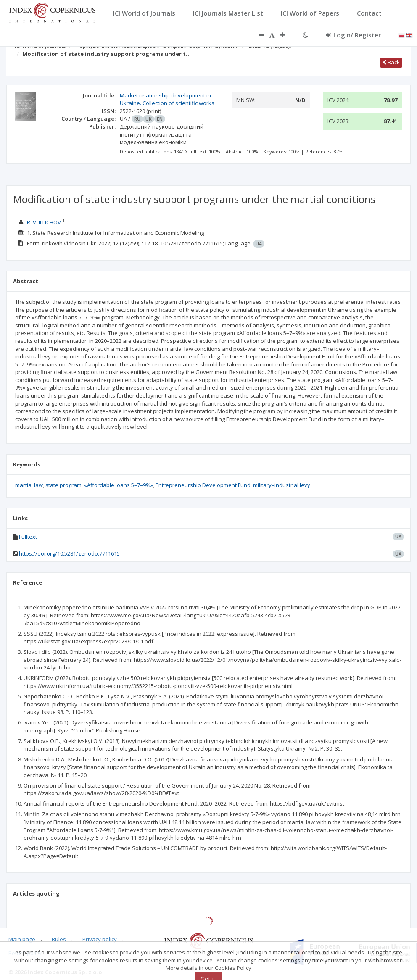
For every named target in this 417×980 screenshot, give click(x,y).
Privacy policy (100, 939)
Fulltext (28, 537)
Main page (22, 939)
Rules (59, 939)
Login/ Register (353, 35)
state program (63, 485)
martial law (29, 485)
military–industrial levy (282, 485)
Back (391, 62)
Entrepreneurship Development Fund (203, 485)
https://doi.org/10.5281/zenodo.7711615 (69, 553)
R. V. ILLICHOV (44, 222)
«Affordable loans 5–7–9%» (119, 485)
